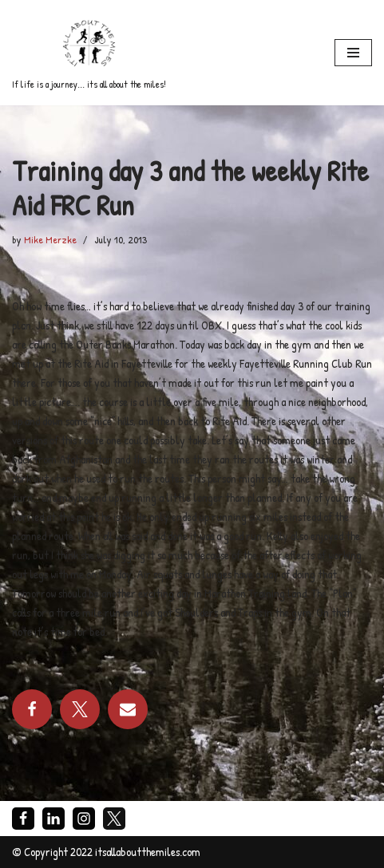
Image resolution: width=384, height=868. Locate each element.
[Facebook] (23, 819)
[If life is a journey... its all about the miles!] (89, 53)
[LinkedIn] (53, 819)
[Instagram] (84, 819)
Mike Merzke (50, 239)
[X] (114, 819)
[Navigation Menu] (353, 53)
